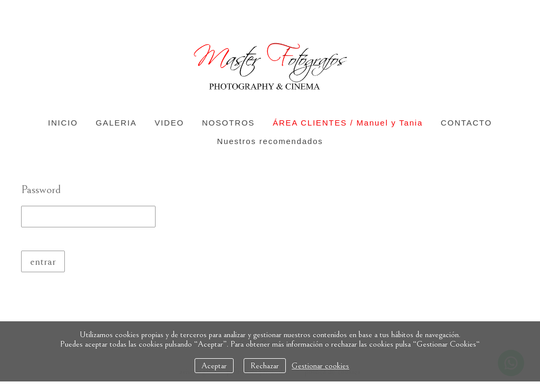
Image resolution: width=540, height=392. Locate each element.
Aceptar (214, 366)
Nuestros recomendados (270, 141)
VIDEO (169, 123)
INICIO (63, 123)
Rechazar (265, 366)
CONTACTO (466, 123)
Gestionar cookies (320, 366)
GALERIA (117, 123)
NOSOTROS (228, 123)
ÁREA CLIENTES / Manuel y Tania (348, 123)
